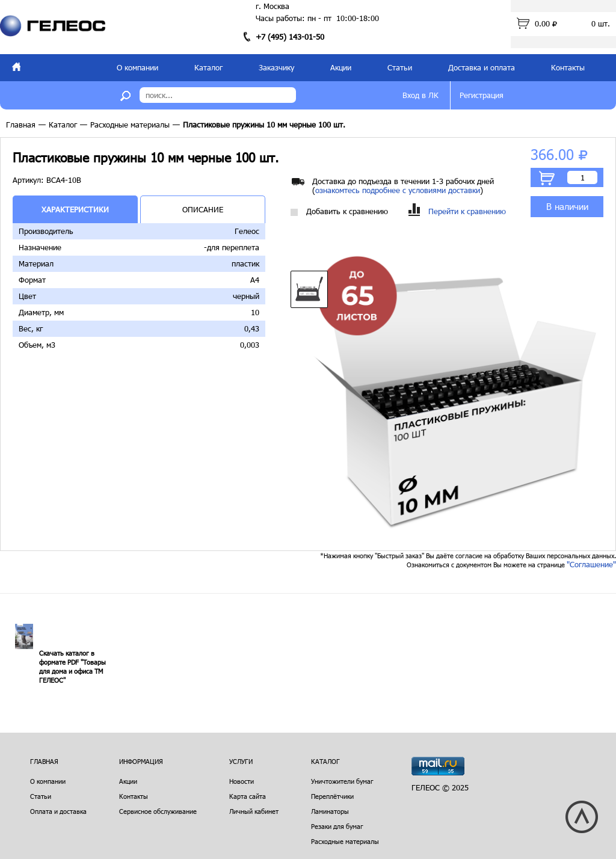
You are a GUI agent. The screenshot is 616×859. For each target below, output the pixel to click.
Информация (141, 761)
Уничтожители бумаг (342, 781)
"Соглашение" (591, 564)
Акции (341, 67)
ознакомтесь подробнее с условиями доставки (398, 190)
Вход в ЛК (420, 95)
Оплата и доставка (58, 811)
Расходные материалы (130, 125)
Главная (21, 125)
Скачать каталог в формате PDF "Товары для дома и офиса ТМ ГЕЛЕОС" (72, 667)
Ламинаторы (330, 811)
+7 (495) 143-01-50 (290, 37)
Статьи (400, 67)
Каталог (208, 67)
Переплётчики (332, 796)
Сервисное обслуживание (158, 811)
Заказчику (276, 67)
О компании (137, 67)
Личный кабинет (254, 811)
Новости (242, 781)
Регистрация (482, 95)
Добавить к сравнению (339, 211)
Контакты (568, 67)
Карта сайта (248, 796)
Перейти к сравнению (457, 211)
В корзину (547, 178)
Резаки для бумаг (337, 826)
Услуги (241, 761)
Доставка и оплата (482, 67)
